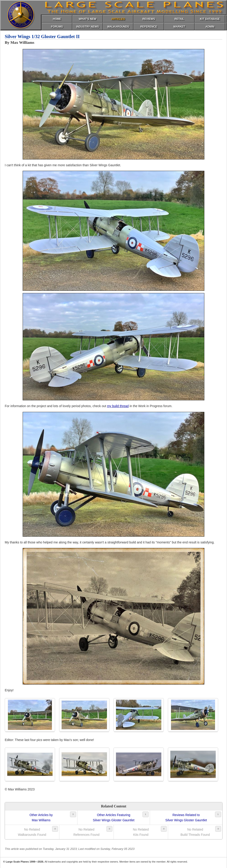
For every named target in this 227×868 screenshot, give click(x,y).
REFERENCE (149, 27)
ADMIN (210, 27)
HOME (57, 19)
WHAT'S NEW (88, 19)
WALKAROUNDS (118, 27)
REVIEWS (149, 19)
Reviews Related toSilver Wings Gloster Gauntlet (186, 817)
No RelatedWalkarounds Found (32, 832)
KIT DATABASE (210, 19)
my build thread (118, 406)
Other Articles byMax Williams (41, 817)
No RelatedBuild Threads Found (195, 832)
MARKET (179, 27)
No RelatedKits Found (141, 832)
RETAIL (179, 19)
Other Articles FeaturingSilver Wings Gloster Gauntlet (114, 817)
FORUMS (57, 27)
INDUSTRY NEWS (87, 27)
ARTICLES (118, 19)
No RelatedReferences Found (86, 832)
